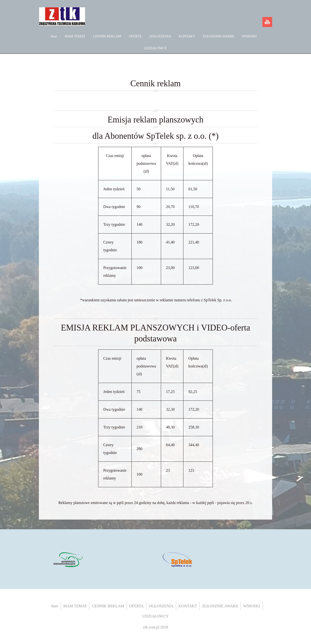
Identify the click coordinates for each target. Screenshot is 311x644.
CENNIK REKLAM (107, 36)
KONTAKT (187, 36)
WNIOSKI (249, 36)
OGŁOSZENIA (160, 36)
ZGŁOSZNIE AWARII (218, 36)
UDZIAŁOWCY (156, 48)
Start (54, 36)
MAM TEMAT (75, 36)
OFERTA (135, 36)
